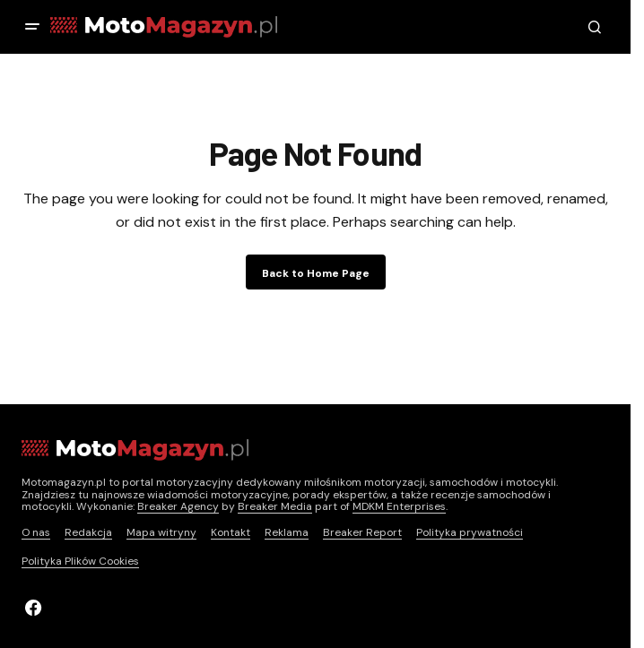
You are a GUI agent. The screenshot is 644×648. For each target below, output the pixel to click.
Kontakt (231, 532)
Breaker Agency (178, 506)
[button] (32, 27)
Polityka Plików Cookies (80, 561)
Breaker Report (362, 532)
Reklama (287, 532)
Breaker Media (275, 506)
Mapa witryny (161, 532)
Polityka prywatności (470, 532)
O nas (36, 532)
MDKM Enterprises (399, 506)
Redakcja (88, 532)
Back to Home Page (316, 273)
